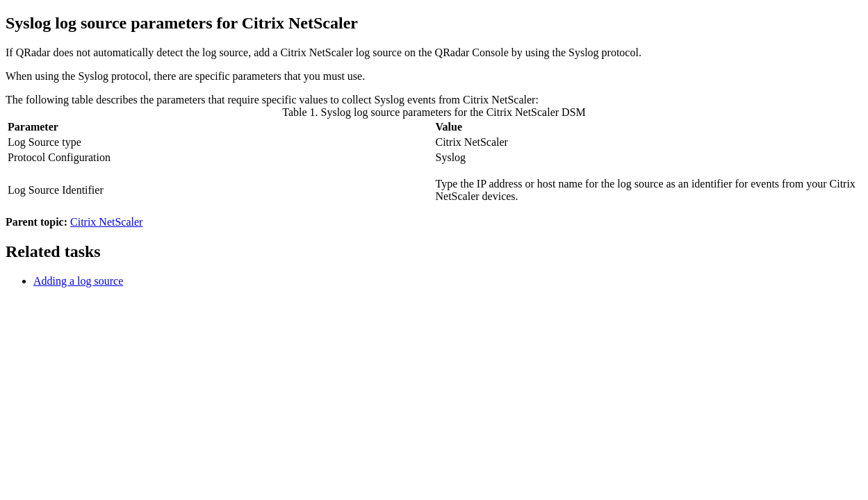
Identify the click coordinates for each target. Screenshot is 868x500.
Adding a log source (78, 281)
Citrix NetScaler (106, 222)
